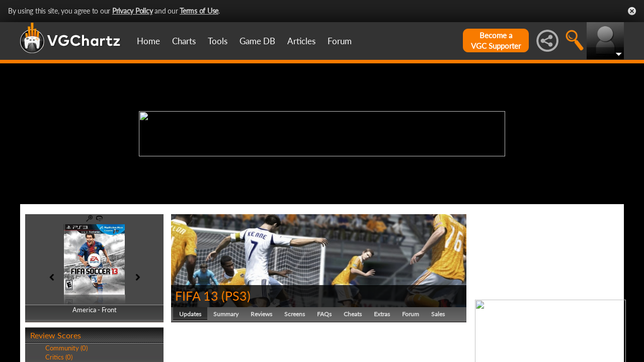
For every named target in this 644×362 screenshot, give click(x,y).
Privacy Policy (133, 11)
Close (632, 11)
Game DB (257, 41)
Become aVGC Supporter (496, 40)
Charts (184, 41)
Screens (295, 314)
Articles (301, 41)
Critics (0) (59, 357)
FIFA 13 (197, 296)
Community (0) (66, 348)
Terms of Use (199, 11)
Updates (190, 314)
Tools (218, 41)
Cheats (353, 314)
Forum (340, 41)
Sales (438, 314)
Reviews (261, 314)
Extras (382, 314)
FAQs (324, 314)
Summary (226, 314)
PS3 (236, 296)
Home (148, 41)
